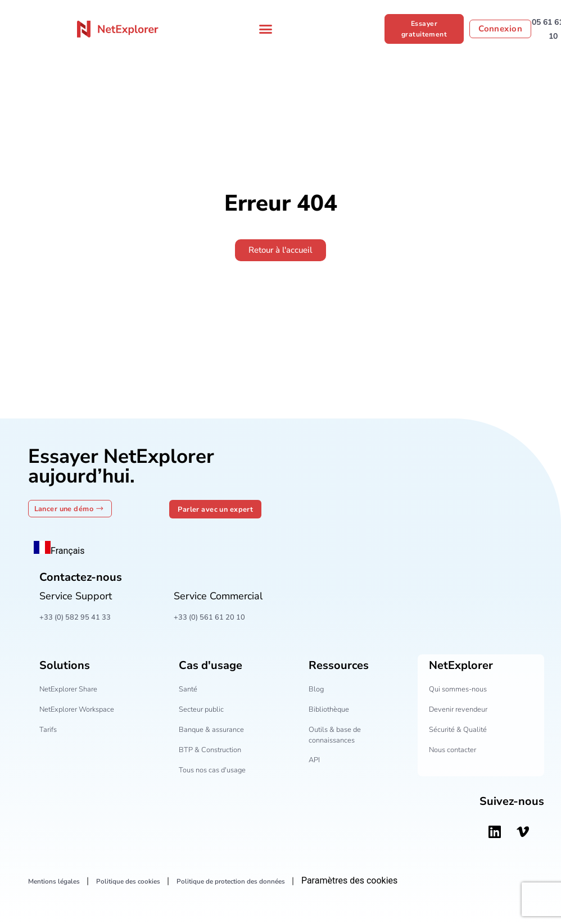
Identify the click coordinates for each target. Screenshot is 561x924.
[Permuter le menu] (266, 29)
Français (59, 551)
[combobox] (59, 550)
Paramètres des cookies (393, 881)
